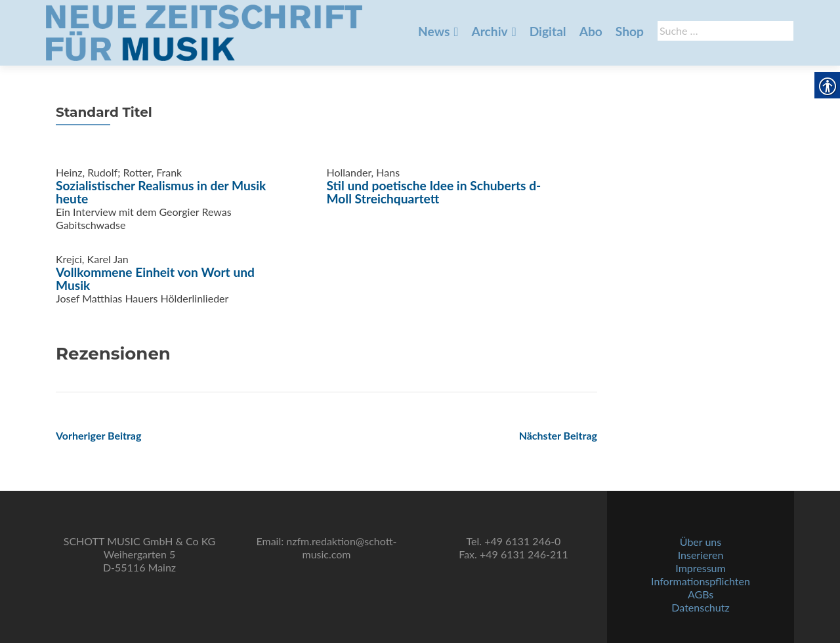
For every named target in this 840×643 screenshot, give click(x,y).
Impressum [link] (700, 568)
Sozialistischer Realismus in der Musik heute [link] (161, 192)
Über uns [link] (701, 542)
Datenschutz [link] (700, 607)
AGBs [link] (701, 594)
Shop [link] (630, 31)
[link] (204, 31)
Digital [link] (548, 31)
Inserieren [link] (701, 555)
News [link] (434, 31)
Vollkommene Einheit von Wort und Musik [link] (155, 279)
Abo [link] (591, 31)
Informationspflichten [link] (701, 581)
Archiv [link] (489, 31)
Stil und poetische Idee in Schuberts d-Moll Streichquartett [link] (434, 192)
